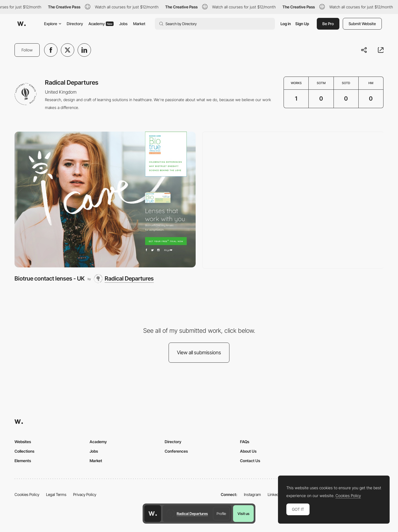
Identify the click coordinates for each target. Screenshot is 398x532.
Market (139, 24)
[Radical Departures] (124, 279)
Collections (24, 451)
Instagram (252, 494)
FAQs (245, 442)
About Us (248, 451)
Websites (23, 442)
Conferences (176, 451)
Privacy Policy (85, 494)
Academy (101, 24)
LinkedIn (275, 494)
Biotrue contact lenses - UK (50, 278)
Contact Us (250, 461)
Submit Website (362, 24)
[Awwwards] (21, 24)
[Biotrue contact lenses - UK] (105, 200)
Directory (75, 24)
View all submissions (199, 352)
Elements (23, 461)
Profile (221, 514)
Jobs (123, 24)
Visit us (244, 514)
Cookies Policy (27, 494)
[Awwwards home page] (153, 514)
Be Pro (328, 24)
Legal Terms (56, 494)
